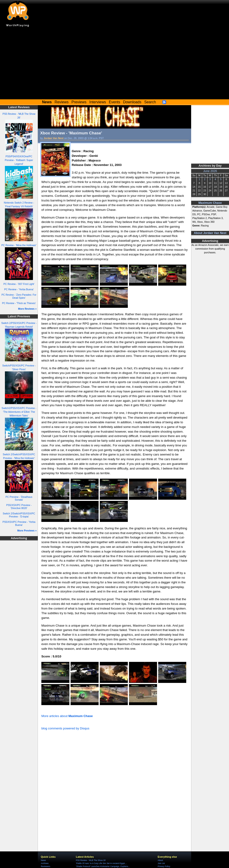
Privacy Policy (164, 866)
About (160, 860)
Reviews (62, 102)
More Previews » (27, 531)
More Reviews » (27, 309)
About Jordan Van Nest (210, 233)
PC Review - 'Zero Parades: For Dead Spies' (19, 296)
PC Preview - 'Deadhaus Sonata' (19, 498)
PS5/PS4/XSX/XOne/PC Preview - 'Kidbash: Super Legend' (19, 160)
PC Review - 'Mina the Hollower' (19, 245)
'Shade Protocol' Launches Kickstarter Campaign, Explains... (103, 866)
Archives (45, 863)
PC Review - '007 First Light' (19, 284)
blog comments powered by (65, 728)
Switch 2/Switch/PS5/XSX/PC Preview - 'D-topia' (19, 515)
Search (150, 102)
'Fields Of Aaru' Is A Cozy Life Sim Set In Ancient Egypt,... (101, 863)
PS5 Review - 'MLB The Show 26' (91, 860)
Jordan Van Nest (54, 138)
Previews (79, 102)
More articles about (67, 716)
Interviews (98, 102)
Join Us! (161, 863)
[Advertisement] (114, 64)
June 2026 (210, 171)
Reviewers (46, 866)
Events (114, 102)
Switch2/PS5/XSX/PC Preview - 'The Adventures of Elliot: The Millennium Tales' (19, 412)
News (43, 860)
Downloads (132, 102)
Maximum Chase (210, 203)
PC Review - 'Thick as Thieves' (19, 303)
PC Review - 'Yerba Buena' (19, 289)
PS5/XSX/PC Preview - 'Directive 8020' (19, 507)
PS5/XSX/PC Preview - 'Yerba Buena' (19, 523)
